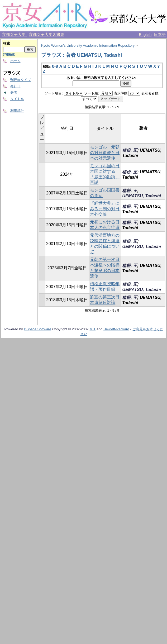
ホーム (15, 61)
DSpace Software (37, 329)
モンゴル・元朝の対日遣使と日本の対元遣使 (105, 153)
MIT (93, 329)
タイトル (17, 99)
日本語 (160, 35)
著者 (14, 92)
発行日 (15, 86)
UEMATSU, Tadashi (142, 196)
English (145, 35)
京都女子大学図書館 (47, 35)
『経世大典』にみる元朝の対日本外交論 (105, 209)
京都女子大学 (14, 35)
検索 (7, 43)
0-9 (55, 66)
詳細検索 (9, 54)
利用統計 (17, 111)
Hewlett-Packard (116, 329)
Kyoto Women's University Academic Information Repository (88, 46)
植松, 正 (130, 150)
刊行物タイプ (21, 80)
